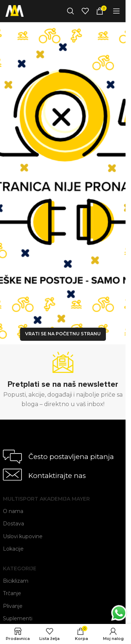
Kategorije (20, 568)
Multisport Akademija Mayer (46, 499)
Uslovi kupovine (23, 536)
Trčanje (12, 593)
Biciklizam (16, 581)
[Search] (71, 11)
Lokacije (13, 549)
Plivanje (13, 606)
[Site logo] (15, 10)
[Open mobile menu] (116, 11)
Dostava (13, 524)
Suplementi (18, 618)
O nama (13, 511)
